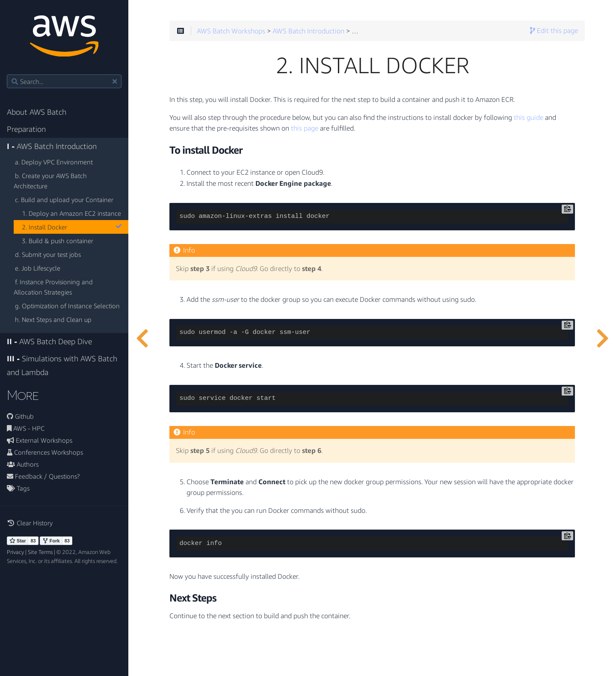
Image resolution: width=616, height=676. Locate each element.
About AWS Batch (37, 112)
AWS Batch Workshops (231, 31)
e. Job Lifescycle (38, 268)
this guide (529, 118)
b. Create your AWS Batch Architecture (50, 181)
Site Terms (40, 552)
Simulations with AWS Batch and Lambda (62, 365)
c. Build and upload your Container (64, 200)
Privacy (15, 552)
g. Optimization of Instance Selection (67, 306)
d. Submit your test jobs (48, 254)
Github (20, 416)
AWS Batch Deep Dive (49, 341)
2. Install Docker (72, 227)
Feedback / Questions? (43, 476)
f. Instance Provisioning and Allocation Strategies (53, 287)
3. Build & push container (58, 241)
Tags (18, 488)
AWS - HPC (26, 428)
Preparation (26, 129)
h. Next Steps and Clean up (53, 319)
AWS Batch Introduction (52, 146)
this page (305, 128)
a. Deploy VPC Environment (54, 162)
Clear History (30, 523)
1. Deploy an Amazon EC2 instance (71, 213)
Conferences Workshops (45, 452)
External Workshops (40, 440)
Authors (23, 464)
